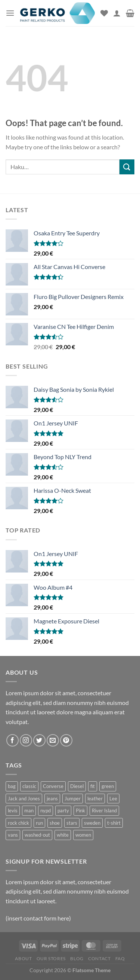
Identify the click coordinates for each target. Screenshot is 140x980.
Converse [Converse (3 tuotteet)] (53, 786)
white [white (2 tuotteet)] (63, 835)
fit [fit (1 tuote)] (93, 786)
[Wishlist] (104, 13)
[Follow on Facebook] (13, 740)
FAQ (120, 958)
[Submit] (127, 167)
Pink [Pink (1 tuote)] (80, 810)
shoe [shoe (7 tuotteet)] (55, 823)
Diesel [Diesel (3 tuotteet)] (77, 786)
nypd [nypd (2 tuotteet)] (46, 810)
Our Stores (51, 958)
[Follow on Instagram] (26, 740)
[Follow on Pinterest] (66, 740)
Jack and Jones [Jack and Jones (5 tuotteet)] (24, 799)
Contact (99, 958)
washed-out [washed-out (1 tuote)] (37, 835)
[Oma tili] (117, 13)
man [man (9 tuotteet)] (29, 810)
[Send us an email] (53, 740)
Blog (77, 958)
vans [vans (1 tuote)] (13, 835)
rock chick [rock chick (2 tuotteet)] (18, 823)
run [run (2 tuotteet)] (39, 823)
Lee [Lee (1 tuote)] (113, 799)
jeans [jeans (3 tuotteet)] (52, 799)
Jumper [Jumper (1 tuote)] (73, 799)
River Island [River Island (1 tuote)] (104, 810)
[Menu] (10, 13)
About (23, 958)
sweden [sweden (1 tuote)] (92, 823)
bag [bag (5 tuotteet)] (12, 786)
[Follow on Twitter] (39, 740)
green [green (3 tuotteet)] (108, 786)
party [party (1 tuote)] (63, 810)
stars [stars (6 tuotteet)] (72, 823)
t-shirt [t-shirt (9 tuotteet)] (114, 823)
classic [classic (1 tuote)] (29, 786)
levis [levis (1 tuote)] (13, 810)
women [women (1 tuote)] (83, 835)
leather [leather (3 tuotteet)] (95, 799)
